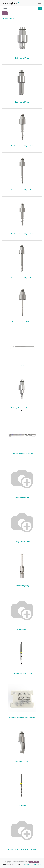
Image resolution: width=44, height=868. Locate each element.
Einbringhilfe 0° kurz (22, 58)
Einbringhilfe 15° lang (22, 762)
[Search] (40, 9)
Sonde (22, 366)
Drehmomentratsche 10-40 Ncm (22, 454)
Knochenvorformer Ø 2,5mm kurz (22, 146)
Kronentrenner (22, 630)
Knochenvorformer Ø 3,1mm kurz (22, 234)
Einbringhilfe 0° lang (22, 102)
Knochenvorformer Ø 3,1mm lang (22, 278)
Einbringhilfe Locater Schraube (22, 408)
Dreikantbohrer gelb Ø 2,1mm (22, 674)
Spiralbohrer (22, 806)
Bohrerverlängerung (22, 586)
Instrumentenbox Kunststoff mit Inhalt (22, 718)
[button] (5, 13)
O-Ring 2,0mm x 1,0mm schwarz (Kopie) (22, 849)
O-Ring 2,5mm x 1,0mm (22, 542)
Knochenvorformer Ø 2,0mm (22, 322)
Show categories (9, 19)
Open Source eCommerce (32, 864)
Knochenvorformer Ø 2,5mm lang (22, 190)
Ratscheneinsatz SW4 (22, 498)
